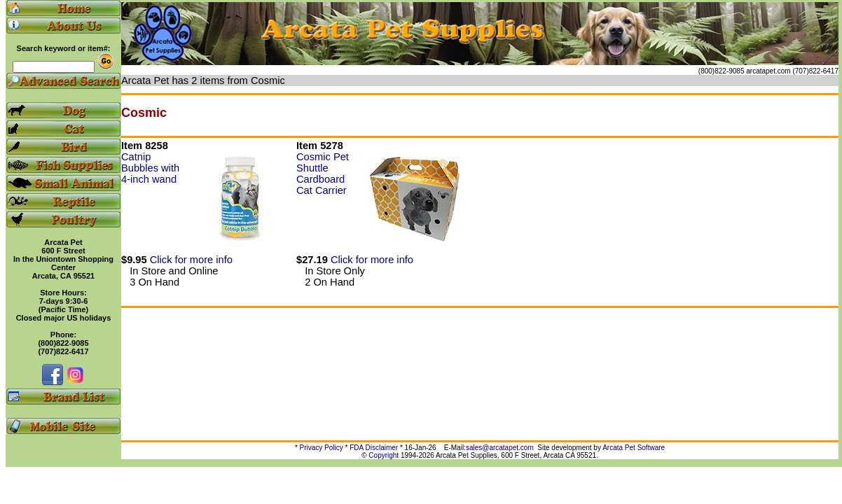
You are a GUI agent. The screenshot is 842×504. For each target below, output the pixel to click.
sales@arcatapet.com (500, 448)
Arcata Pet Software (634, 448)
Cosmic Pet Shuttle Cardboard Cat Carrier (323, 174)
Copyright (384, 455)
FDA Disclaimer (374, 448)
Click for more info (191, 260)
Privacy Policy (322, 448)
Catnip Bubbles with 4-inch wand (150, 168)
